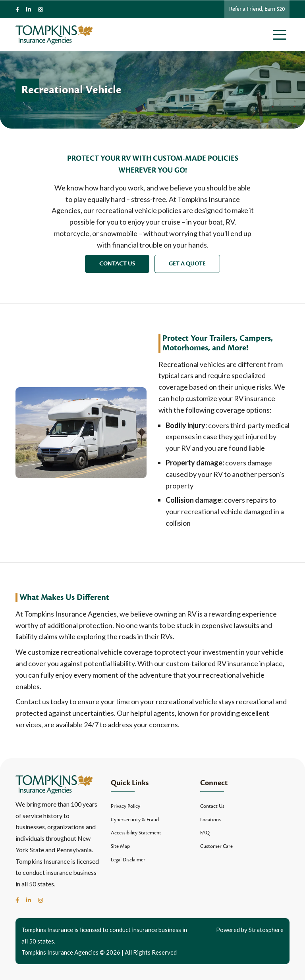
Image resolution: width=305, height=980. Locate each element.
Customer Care (216, 846)
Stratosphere (266, 930)
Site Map (120, 846)
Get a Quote (187, 264)
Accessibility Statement (136, 833)
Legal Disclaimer (128, 860)
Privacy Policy (125, 806)
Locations (210, 820)
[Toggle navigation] (281, 35)
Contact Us (117, 264)
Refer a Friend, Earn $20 (257, 9)
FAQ (205, 833)
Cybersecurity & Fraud (135, 820)
